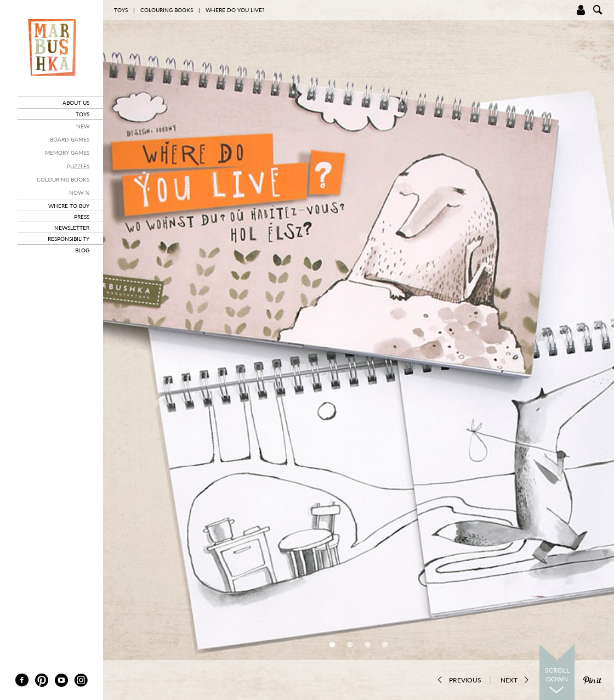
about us (76, 103)
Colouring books (63, 179)
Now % (79, 193)
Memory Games (67, 153)
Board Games (70, 139)
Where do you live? (235, 10)
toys (83, 114)
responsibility (69, 239)
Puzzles (78, 166)
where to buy (69, 206)
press (82, 217)
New (83, 126)
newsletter (72, 228)
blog (82, 250)
